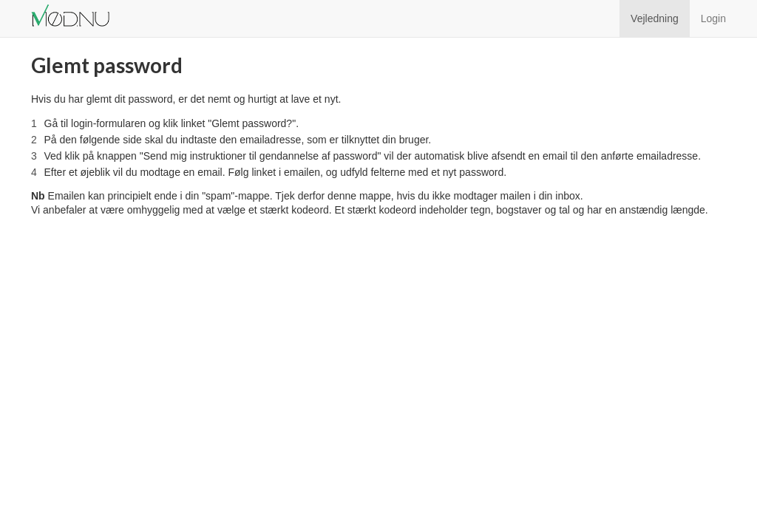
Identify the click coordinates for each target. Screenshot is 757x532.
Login (713, 18)
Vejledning (655, 18)
